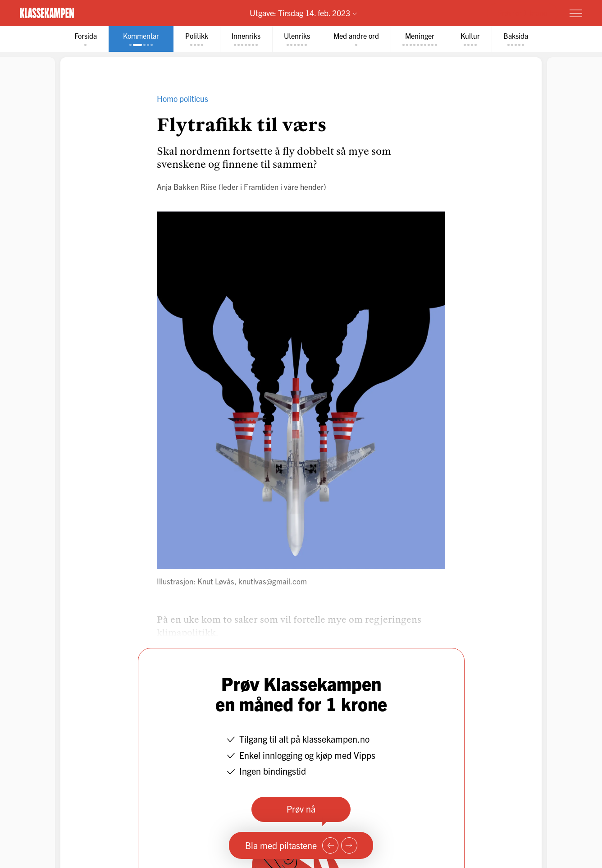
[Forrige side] (330, 845)
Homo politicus (182, 99)
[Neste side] (349, 845)
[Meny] (576, 13)
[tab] (86, 39)
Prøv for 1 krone (522, 13)
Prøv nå (301, 809)
